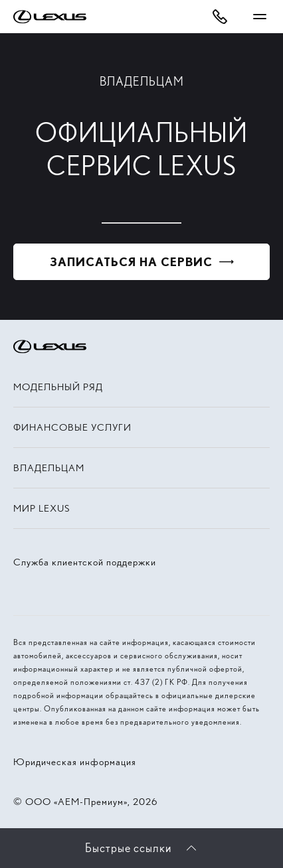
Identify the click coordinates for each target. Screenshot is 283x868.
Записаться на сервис (131, 262)
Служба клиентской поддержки (85, 562)
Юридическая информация (75, 762)
